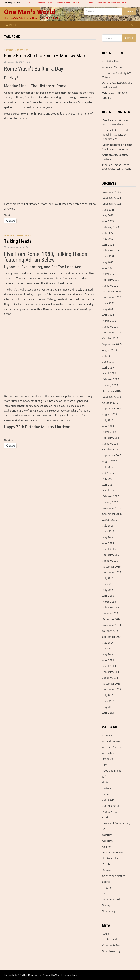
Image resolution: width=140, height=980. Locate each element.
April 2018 (108, 426)
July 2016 (108, 526)
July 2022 (108, 233)
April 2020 (108, 315)
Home (29, 3)
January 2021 (110, 286)
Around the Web (112, 741)
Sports (106, 882)
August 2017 (110, 461)
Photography (110, 858)
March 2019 (109, 373)
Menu (11, 25)
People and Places (113, 852)
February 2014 (111, 672)
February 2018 (111, 438)
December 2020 (111, 291)
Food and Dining (112, 771)
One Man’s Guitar (43, 3)
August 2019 (110, 350)
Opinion (107, 847)
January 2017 (110, 502)
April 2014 (108, 660)
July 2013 (108, 695)
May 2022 (108, 239)
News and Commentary (116, 823)
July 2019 (108, 356)
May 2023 (108, 215)
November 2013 (112, 689)
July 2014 (108, 643)
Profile (106, 864)
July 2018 (108, 420)
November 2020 (112, 297)
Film (105, 765)
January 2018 (110, 444)
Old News (108, 841)
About (76, 3)
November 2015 (112, 572)
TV (104, 893)
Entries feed (110, 939)
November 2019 (112, 332)
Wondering (109, 911)
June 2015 (108, 584)
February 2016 (111, 555)
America (107, 735)
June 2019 (108, 362)
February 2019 (111, 379)
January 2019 (110, 385)
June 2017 (108, 473)
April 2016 (108, 543)
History (8, 50)
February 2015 (111, 607)
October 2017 (110, 449)
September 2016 (112, 514)
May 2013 (108, 707)
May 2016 (108, 537)
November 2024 (112, 198)
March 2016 (109, 549)
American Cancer (112, 67)
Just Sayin (108, 800)
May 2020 (108, 309)
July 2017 (108, 467)
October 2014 (110, 631)
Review (107, 870)
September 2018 (112, 408)
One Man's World (30, 12)
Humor (106, 794)
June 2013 (108, 701)
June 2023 (108, 209)
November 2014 (112, 625)
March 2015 (109, 602)
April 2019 (108, 367)
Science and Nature (114, 876)
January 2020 (110, 327)
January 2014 (110, 678)
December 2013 (111, 684)
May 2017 (108, 479)
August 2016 (110, 520)
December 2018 (111, 391)
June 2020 (108, 303)
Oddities (107, 835)
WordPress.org (111, 951)
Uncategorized (111, 899)
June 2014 (108, 648)
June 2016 (108, 531)
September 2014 (112, 637)
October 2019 (110, 338)
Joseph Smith (110, 130)
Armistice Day (110, 61)
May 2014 (108, 654)
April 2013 (108, 713)
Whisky (106, 905)
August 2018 (110, 414)
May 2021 (108, 262)
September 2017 (112, 455)
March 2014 (109, 666)
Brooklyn (108, 759)
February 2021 (111, 280)
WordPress (61, 975)
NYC (105, 829)
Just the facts (111, 806)
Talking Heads (18, 241)
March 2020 (109, 321)
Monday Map (21, 50)
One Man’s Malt (62, 3)
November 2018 (112, 397)
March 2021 (109, 274)
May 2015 (108, 590)
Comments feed (112, 945)
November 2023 (112, 204)
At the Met (109, 753)
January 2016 (110, 561)
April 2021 (108, 268)
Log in (106, 934)
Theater (107, 888)
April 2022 (108, 245)
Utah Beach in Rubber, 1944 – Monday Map (116, 135)
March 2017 (109, 490)
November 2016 (112, 508)
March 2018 (109, 432)
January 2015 (110, 613)
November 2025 (112, 192)
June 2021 (108, 256)
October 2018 (110, 403)
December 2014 (111, 619)
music (28, 235)
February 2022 (111, 250)
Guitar (106, 782)
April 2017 (108, 485)
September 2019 (112, 344)
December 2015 (111, 566)
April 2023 (108, 221)
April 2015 (108, 596)
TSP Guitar (88, 3)
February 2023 (111, 227)
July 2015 (108, 578)
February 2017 (111, 496)
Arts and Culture (14, 235)
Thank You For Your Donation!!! (111, 3)
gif (104, 776)
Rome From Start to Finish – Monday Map (44, 56)
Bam (74, 975)
